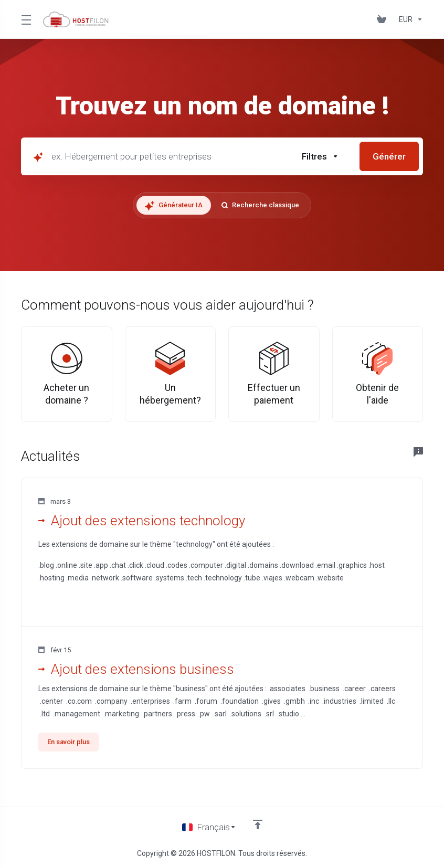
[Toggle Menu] (26, 19)
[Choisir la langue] (209, 827)
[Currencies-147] (409, 19)
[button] (320, 156)
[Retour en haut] (258, 824)
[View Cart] (384, 19)
